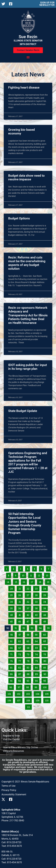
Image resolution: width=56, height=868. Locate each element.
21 (21, 588)
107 (19, 700)
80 (46, 660)
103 (29, 693)
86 (12, 674)
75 (45, 654)
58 (29, 634)
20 (12, 588)
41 (21, 614)
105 (47, 693)
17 (33, 581)
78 (29, 660)
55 (49, 627)
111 (29, 706)
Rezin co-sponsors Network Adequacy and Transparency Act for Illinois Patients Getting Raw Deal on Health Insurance (28, 315)
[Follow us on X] (4, 4)
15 (17, 581)
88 (29, 674)
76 (12, 660)
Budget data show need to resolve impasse (26, 177)
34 (45, 601)
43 (37, 614)
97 (20, 687)
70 (46, 647)
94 (37, 680)
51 (17, 627)
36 (20, 608)
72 (20, 654)
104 (38, 693)
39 (45, 608)
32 (29, 601)
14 (9, 581)
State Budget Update (23, 411)
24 (45, 588)
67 (21, 647)
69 (37, 647)
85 (45, 667)
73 (29, 654)
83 (29, 667)
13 (48, 575)
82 (20, 667)
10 (24, 575)
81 (12, 667)
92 (20, 680)
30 (12, 601)
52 (25, 627)
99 (37, 687)
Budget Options (19, 218)
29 (45, 595)
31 (21, 601)
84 (37, 667)
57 (21, 634)
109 (38, 700)
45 (12, 621)
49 (45, 621)
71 (12, 654)
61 (12, 641)
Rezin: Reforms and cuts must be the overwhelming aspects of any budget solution (27, 263)
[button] (28, 57)
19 (49, 581)
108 (29, 700)
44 (45, 614)
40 (12, 614)
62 (20, 641)
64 (37, 641)
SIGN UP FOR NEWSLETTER (47, 4)
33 (37, 601)
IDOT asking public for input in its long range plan (28, 367)
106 (10, 700)
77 (21, 660)
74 (37, 654)
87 (21, 674)
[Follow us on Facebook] (12, 4)
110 (48, 700)
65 (45, 641)
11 (32, 575)
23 (37, 588)
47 (29, 621)
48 (37, 621)
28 (37, 595)
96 (12, 687)
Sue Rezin (28, 37)
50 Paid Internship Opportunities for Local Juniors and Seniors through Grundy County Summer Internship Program (25, 523)
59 (37, 634)
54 (41, 627)
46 (20, 621)
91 (12, 680)
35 (12, 608)
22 (29, 588)
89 (37, 674)
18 (41, 581)
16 (25, 581)
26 (20, 595)
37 (29, 608)
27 (29, 595)
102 (19, 693)
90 (46, 674)
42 (29, 614)
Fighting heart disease (24, 88)
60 (45, 634)
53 (33, 627)
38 (37, 608)
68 (29, 647)
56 (12, 634)
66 (12, 647)
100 (45, 687)
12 (40, 575)
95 (45, 680)
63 (29, 641)
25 (12, 595)
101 (10, 693)
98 (28, 687)
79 (37, 660)
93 (29, 680)
